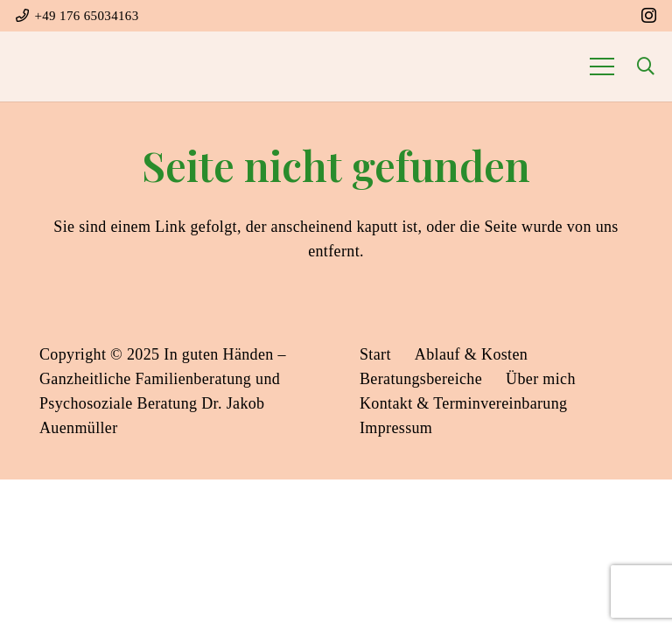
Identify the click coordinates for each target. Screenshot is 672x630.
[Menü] (602, 66)
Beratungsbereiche (421, 379)
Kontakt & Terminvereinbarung (463, 403)
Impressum (396, 428)
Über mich (541, 379)
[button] (646, 66)
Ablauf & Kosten (471, 354)
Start (375, 354)
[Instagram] (649, 16)
